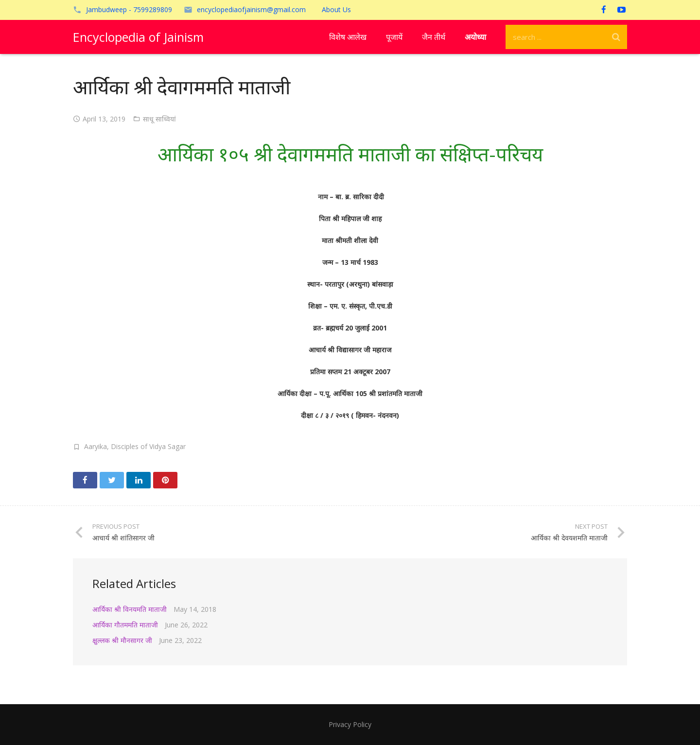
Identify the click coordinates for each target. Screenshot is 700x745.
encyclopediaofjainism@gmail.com (251, 9)
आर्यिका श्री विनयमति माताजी (130, 609)
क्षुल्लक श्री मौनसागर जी (122, 640)
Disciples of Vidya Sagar (148, 446)
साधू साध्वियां (159, 119)
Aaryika (96, 446)
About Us (336, 9)
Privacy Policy (350, 724)
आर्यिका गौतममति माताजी (125, 625)
